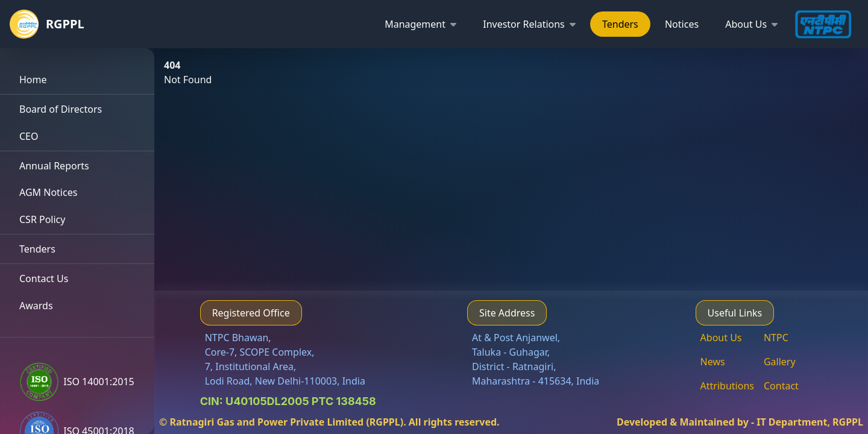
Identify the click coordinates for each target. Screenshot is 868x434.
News (713, 362)
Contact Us (44, 278)
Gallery (780, 362)
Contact (781, 386)
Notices (682, 24)
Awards (36, 306)
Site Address (507, 313)
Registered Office (251, 313)
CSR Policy (42, 219)
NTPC (776, 338)
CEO (29, 136)
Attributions (727, 386)
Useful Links (735, 313)
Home (33, 80)
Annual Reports (54, 166)
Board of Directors (61, 109)
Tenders (620, 24)
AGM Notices (48, 192)
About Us (721, 338)
